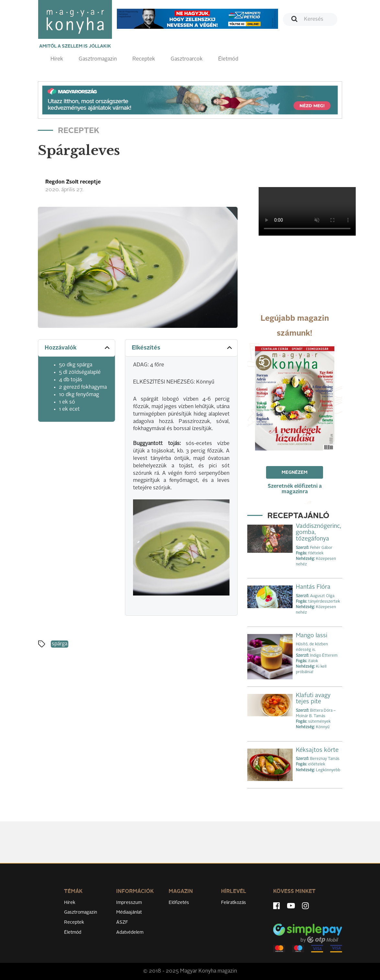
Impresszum (129, 903)
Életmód (228, 59)
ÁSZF (122, 922)
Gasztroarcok (187, 59)
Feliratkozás (234, 903)
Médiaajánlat (129, 912)
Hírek (57, 59)
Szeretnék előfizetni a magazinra (295, 489)
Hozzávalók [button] (78, 348)
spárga (60, 644)
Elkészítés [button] (182, 348)
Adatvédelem (130, 932)
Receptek (144, 59)
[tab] (77, 348)
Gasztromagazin (98, 59)
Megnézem (295, 473)
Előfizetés (179, 903)
